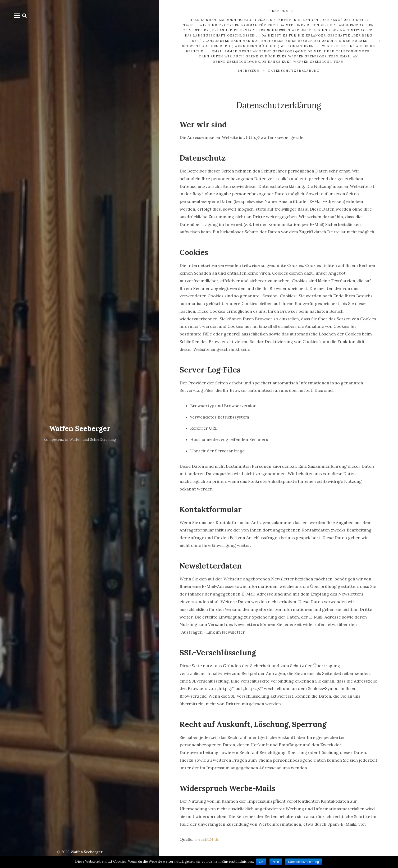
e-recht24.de (208, 839)
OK (261, 862)
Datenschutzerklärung (304, 862)
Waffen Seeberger (80, 428)
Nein (276, 862)
